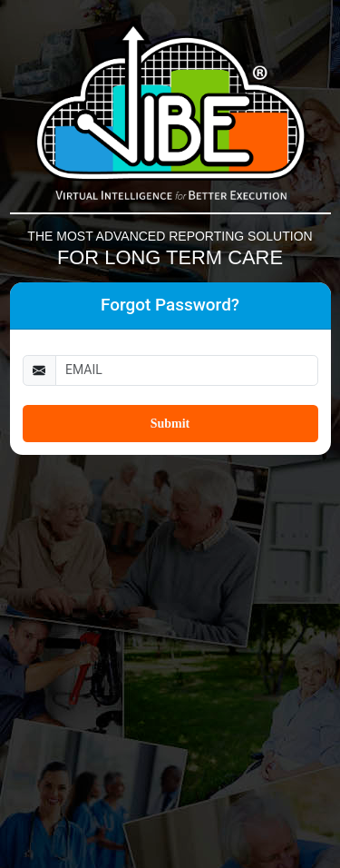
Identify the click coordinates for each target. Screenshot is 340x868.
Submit (170, 424)
